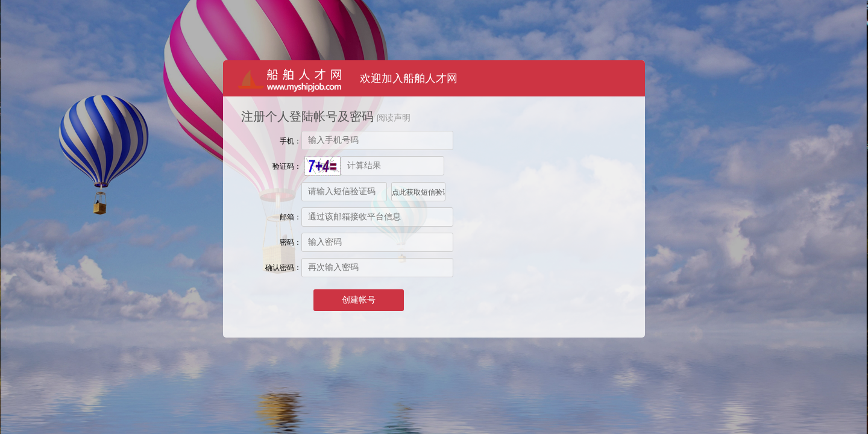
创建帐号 (359, 300)
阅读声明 (394, 118)
